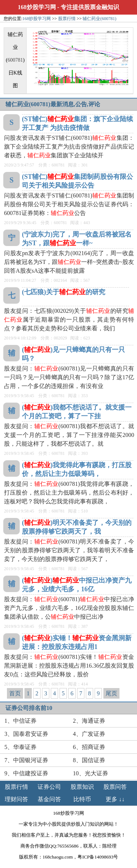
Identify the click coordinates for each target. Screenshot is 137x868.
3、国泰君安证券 (26, 734)
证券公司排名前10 (29, 708)
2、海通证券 (89, 721)
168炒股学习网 (37, 7)
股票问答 (115, 787)
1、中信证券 (20, 721)
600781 (15, 60)
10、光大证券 (91, 773)
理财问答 (16, 799)
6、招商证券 (89, 747)
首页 (15, 693)
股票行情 (67, 19)
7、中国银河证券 (26, 760)
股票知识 (82, 787)
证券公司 (49, 787)
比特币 (82, 799)
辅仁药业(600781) (99, 19)
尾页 (111, 693)
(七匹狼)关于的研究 (64, 292)
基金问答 (49, 799)
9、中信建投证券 (26, 773)
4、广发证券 (89, 734)
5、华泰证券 (20, 747)
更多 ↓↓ (115, 799)
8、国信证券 (89, 760)
